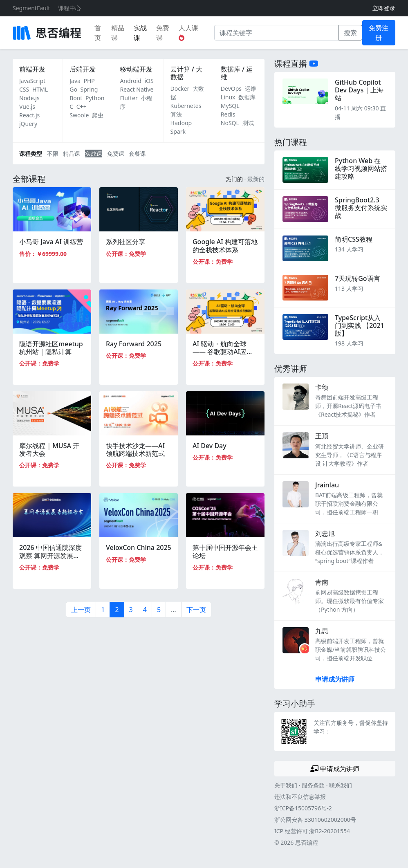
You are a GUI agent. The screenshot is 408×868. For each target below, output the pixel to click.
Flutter (129, 98)
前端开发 (32, 69)
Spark (178, 131)
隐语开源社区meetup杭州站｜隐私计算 (51, 348)
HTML (40, 89)
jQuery (28, 124)
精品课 (118, 33)
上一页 (81, 610)
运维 (251, 89)
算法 (176, 114)
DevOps (231, 89)
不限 (53, 154)
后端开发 (83, 69)
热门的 (234, 179)
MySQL (230, 106)
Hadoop (181, 123)
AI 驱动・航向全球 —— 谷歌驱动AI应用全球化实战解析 (223, 352)
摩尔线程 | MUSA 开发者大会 (49, 450)
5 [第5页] (159, 610)
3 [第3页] (131, 610)
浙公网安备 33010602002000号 (315, 820)
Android (130, 81)
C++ (82, 107)
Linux (228, 97)
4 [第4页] (145, 610)
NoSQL (230, 123)
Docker (180, 89)
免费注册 (379, 33)
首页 (98, 33)
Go (73, 89)
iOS (149, 81)
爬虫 (98, 115)
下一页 (196, 610)
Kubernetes (186, 106)
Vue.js (27, 107)
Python (95, 98)
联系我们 (341, 785)
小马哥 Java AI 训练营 (51, 242)
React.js (29, 115)
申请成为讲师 (335, 679)
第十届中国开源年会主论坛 (225, 551)
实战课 (140, 33)
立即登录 (384, 8)
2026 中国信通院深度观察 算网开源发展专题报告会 (50, 555)
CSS (24, 89)
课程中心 (69, 8)
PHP (89, 81)
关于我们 (286, 785)
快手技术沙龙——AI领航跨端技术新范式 (135, 450)
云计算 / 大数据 (186, 73)
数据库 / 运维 (237, 73)
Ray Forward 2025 (134, 344)
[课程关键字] (277, 33)
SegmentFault (31, 8)
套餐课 (137, 154)
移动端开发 (136, 69)
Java (75, 81)
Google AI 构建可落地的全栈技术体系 (225, 246)
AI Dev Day (210, 446)
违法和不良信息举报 (300, 797)
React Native (137, 89)
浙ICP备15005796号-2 (303, 808)
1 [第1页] (103, 610)
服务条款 (313, 785)
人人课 (188, 32)
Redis (228, 114)
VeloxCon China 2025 (139, 547)
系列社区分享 (126, 242)
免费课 (163, 33)
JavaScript (32, 81)
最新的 (256, 179)
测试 (248, 123)
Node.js (29, 98)
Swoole (79, 115)
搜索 (350, 33)
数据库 (247, 97)
